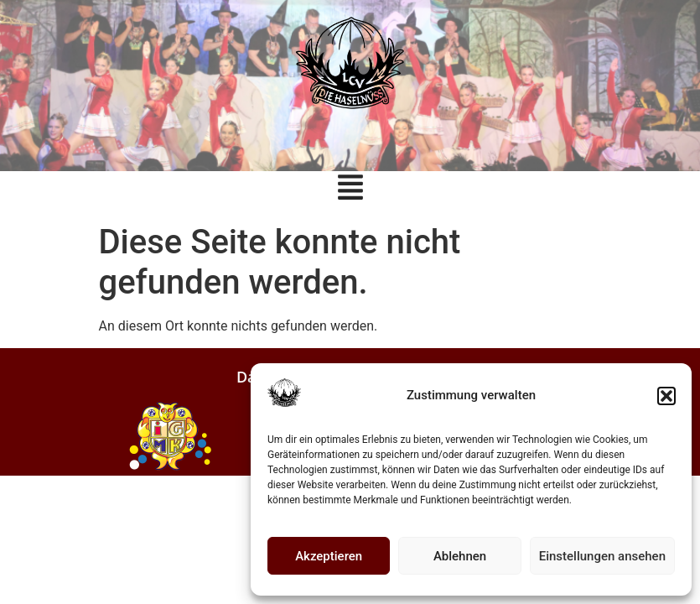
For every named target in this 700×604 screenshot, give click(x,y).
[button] (666, 396)
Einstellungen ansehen (602, 556)
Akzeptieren (329, 556)
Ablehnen (460, 556)
